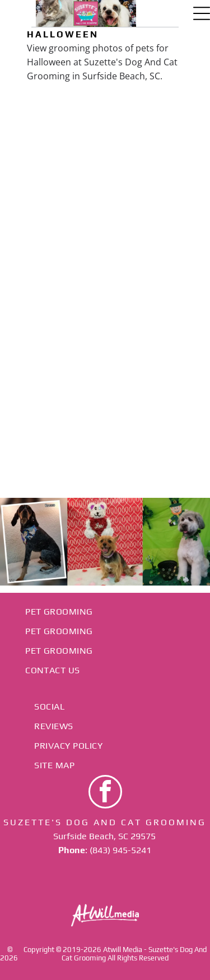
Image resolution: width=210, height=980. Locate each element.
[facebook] (105, 793)
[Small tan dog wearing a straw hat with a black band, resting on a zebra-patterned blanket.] (155, 139)
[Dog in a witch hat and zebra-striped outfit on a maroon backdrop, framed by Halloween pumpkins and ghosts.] (56, 435)
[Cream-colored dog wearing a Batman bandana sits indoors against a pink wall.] (56, 336)
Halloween (63, 34)
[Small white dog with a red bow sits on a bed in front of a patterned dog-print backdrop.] (56, 238)
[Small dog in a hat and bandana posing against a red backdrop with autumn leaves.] (155, 336)
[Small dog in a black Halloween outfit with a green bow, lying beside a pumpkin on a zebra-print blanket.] (155, 238)
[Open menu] (202, 13)
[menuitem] (105, 612)
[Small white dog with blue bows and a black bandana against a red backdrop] (56, 139)
